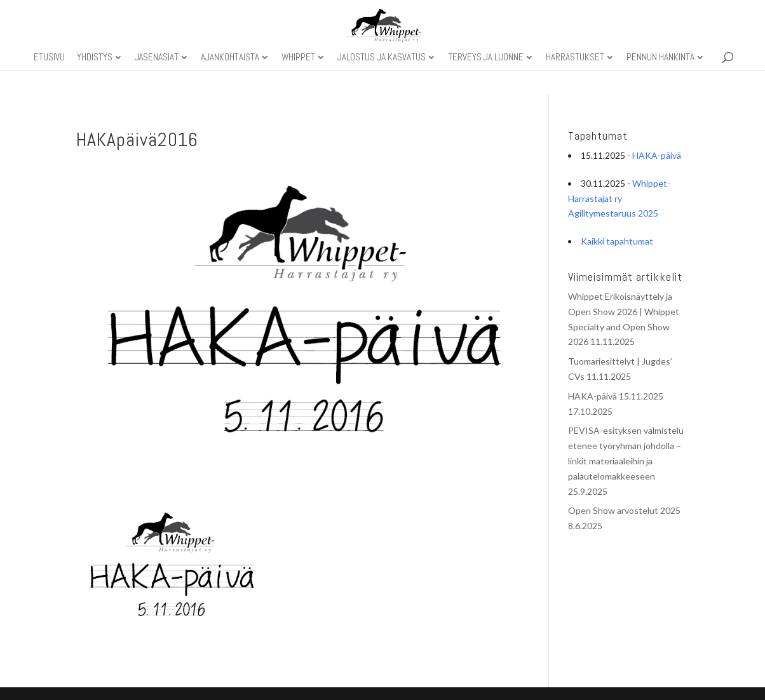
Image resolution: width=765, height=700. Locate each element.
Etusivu (49, 58)
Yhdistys (95, 58)
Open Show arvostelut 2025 (624, 510)
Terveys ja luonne (486, 58)
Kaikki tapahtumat (617, 241)
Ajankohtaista (230, 58)
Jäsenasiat (157, 58)
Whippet (298, 58)
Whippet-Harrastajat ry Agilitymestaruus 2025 (619, 199)
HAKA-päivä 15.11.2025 (616, 396)
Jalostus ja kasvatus (382, 58)
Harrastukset (575, 58)
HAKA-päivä (657, 155)
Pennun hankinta (660, 58)
